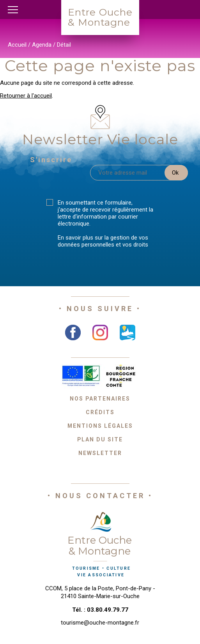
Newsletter (100, 453)
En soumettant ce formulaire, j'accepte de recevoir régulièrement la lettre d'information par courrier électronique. (105, 213)
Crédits (100, 412)
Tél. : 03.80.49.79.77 (100, 610)
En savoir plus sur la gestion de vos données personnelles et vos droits (103, 241)
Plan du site (100, 439)
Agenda (42, 45)
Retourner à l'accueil (26, 96)
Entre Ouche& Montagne (100, 17)
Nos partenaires (100, 399)
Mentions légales (100, 426)
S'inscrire (51, 160)
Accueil (17, 45)
